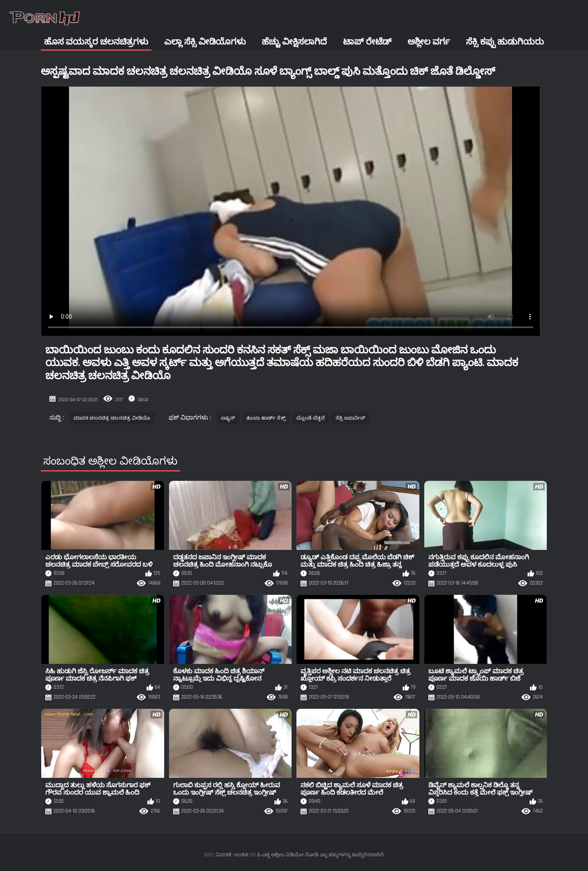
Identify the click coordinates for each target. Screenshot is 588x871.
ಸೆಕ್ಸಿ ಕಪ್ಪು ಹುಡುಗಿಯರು (505, 42)
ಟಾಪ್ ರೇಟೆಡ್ (367, 42)
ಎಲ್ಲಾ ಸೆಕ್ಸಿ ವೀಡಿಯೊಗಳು (205, 42)
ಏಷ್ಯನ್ (228, 418)
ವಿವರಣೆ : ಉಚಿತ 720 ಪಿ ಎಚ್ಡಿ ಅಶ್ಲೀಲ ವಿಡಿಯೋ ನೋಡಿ (267, 855)
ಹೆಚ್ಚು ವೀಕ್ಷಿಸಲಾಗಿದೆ (294, 42)
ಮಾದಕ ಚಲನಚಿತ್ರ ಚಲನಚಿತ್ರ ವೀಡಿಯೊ (112, 418)
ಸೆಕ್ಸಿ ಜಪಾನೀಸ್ (350, 418)
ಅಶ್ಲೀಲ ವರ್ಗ (429, 42)
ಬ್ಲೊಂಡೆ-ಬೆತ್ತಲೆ (311, 418)
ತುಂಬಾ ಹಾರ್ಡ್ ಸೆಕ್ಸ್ (266, 418)
